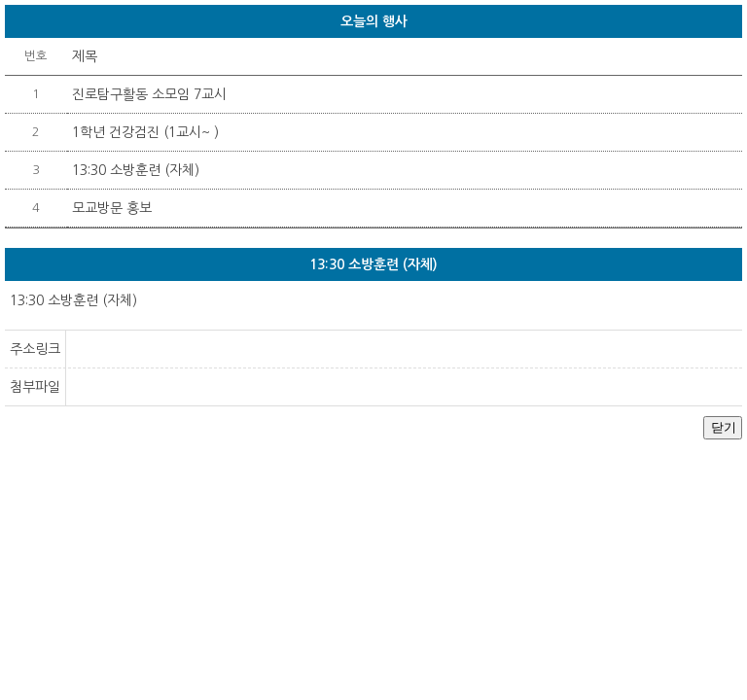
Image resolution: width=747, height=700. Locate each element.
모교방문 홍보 (112, 208)
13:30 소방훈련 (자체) (136, 170)
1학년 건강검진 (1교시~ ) (145, 132)
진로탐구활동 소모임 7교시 (149, 94)
